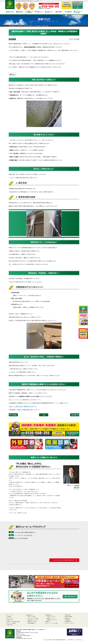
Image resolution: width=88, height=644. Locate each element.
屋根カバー (49, 622)
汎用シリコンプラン (51, 617)
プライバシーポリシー (70, 623)
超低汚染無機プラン (32, 623)
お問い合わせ (10, 625)
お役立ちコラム (12, 39)
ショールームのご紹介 (78, 12)
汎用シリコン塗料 (31, 617)
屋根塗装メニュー (50, 615)
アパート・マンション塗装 (52, 623)
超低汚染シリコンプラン (33, 620)
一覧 (44, 415)
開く (14, 75)
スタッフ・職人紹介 (12, 623)
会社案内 (9, 617)
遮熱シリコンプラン (51, 618)
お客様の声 (68, 12)
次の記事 (14, 415)
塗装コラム (49, 12)
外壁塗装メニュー (31, 615)
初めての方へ (10, 12)
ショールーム (10, 618)
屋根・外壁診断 (69, 617)
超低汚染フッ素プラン (32, 622)
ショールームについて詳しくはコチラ (64, 560)
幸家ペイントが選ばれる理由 (14, 622)
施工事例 (59, 12)
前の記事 (74, 415)
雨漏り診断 (68, 615)
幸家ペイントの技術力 (29, 12)
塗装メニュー (39, 12)
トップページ (10, 615)
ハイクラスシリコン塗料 (33, 618)
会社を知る (20, 12)
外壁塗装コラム (69, 622)
